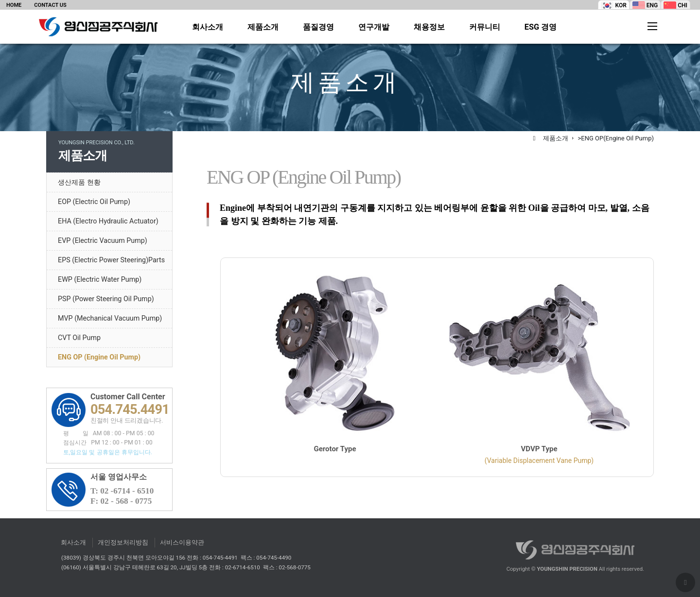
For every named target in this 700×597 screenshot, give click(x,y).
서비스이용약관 (182, 542)
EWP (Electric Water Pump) (100, 279)
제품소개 (263, 27)
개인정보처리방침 (123, 542)
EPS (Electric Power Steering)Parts (111, 260)
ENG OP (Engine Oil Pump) (99, 357)
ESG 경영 (541, 27)
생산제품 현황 (79, 182)
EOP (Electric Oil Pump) (94, 202)
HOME (14, 5)
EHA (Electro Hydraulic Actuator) (108, 221)
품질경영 (318, 27)
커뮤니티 (485, 27)
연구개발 (374, 27)
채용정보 (429, 27)
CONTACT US (50, 5)
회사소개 (208, 27)
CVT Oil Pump (79, 338)
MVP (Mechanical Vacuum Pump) (110, 318)
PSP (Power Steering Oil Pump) (106, 299)
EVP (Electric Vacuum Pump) (103, 240)
